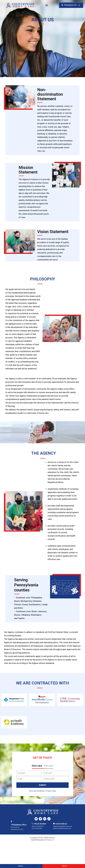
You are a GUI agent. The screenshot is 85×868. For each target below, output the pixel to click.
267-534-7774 (40, 826)
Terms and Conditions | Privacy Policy (42, 791)
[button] (47, 5)
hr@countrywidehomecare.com (62, 828)
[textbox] (69, 5)
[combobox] (71, 5)
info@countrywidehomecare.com (63, 826)
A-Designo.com (50, 840)
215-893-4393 (38, 828)
